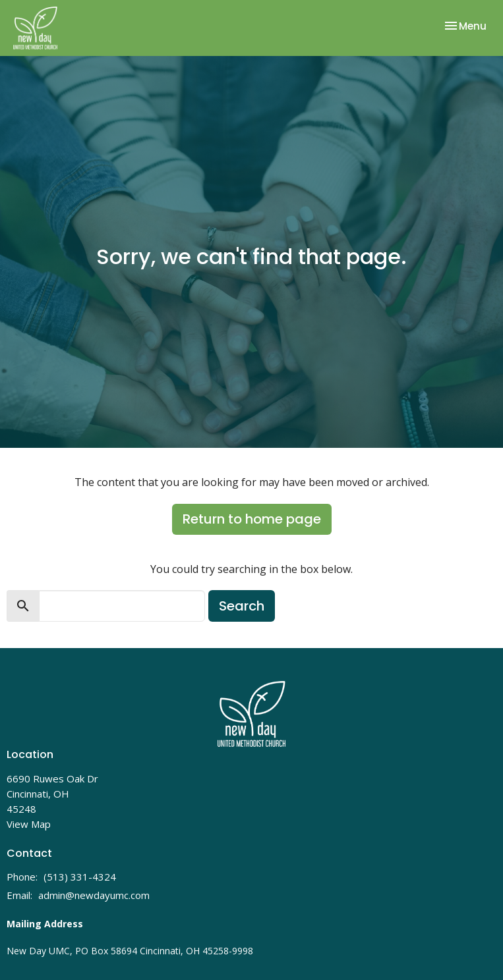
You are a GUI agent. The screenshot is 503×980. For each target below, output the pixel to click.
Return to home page (252, 519)
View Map (29, 824)
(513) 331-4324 (80, 877)
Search (242, 606)
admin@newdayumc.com (94, 895)
